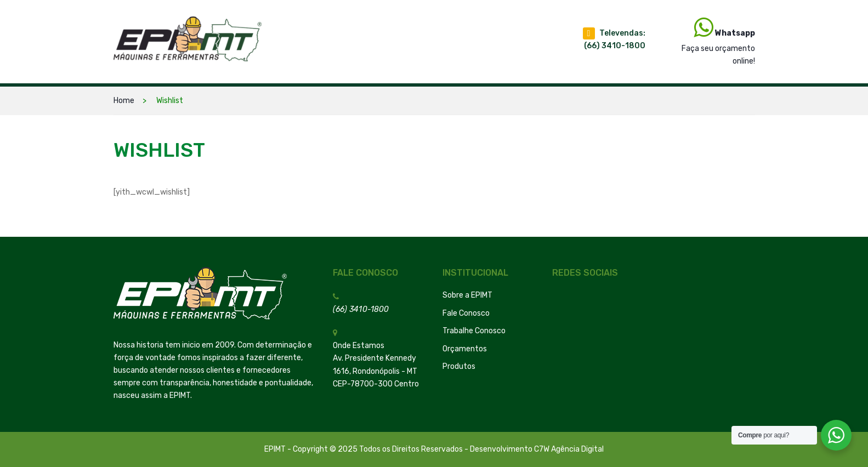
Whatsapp (735, 33)
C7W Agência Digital (569, 449)
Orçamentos (465, 349)
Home (124, 101)
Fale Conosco (466, 313)
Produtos (459, 366)
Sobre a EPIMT (467, 295)
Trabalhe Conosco (474, 331)
